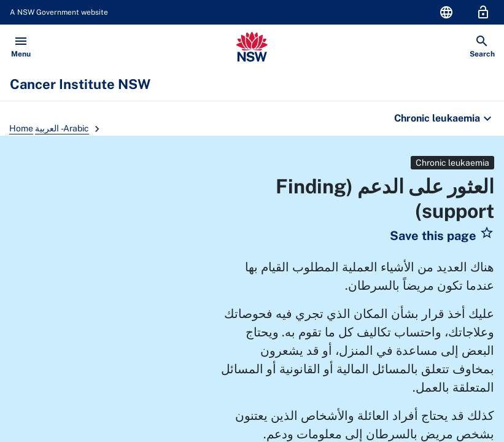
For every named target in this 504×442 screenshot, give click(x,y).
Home (21, 128)
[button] (442, 236)
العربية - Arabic (62, 128)
